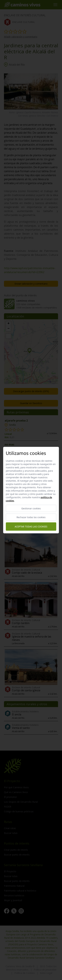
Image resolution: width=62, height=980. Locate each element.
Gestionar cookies (31, 508)
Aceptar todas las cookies (31, 527)
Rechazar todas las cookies (31, 517)
